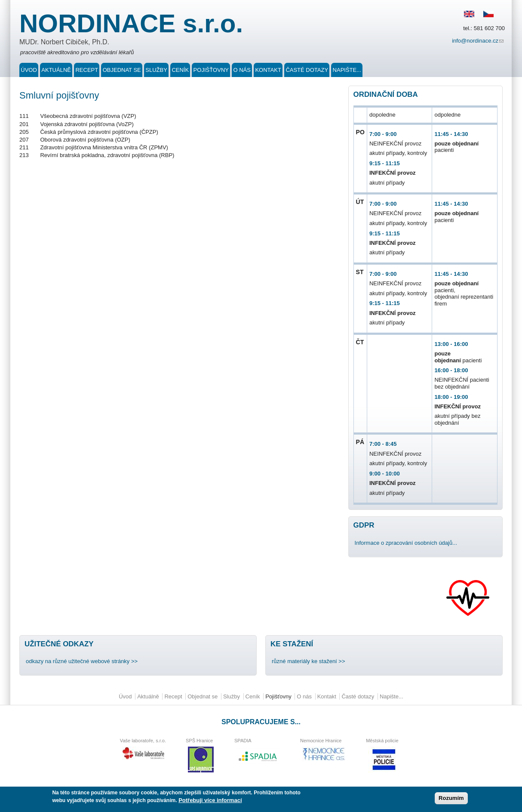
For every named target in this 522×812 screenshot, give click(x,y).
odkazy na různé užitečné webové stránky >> (82, 661)
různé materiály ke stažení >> (309, 661)
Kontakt (268, 70)
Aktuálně (56, 70)
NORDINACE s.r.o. (131, 23)
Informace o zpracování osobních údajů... (406, 543)
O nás (242, 70)
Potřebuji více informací (210, 801)
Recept (87, 70)
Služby (156, 70)
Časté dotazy (307, 70)
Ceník (180, 70)
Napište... (347, 70)
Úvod (29, 70)
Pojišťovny (211, 70)
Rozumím (451, 799)
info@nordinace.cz (478, 42)
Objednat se (122, 70)
